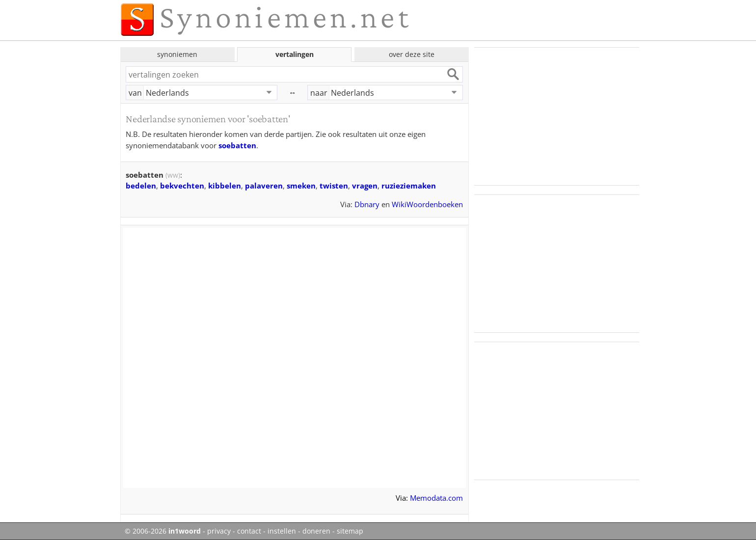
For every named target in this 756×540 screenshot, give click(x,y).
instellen (282, 531)
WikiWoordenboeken (427, 204)
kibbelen (225, 186)
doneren (316, 531)
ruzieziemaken (409, 186)
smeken (301, 186)
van (135, 93)
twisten (334, 186)
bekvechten (182, 186)
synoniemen (177, 54)
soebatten (237, 145)
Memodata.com (436, 498)
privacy (219, 531)
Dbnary (367, 204)
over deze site (412, 54)
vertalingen (295, 54)
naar (319, 93)
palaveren (264, 186)
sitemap (350, 531)
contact (249, 531)
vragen (365, 186)
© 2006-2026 (163, 531)
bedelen (141, 186)
